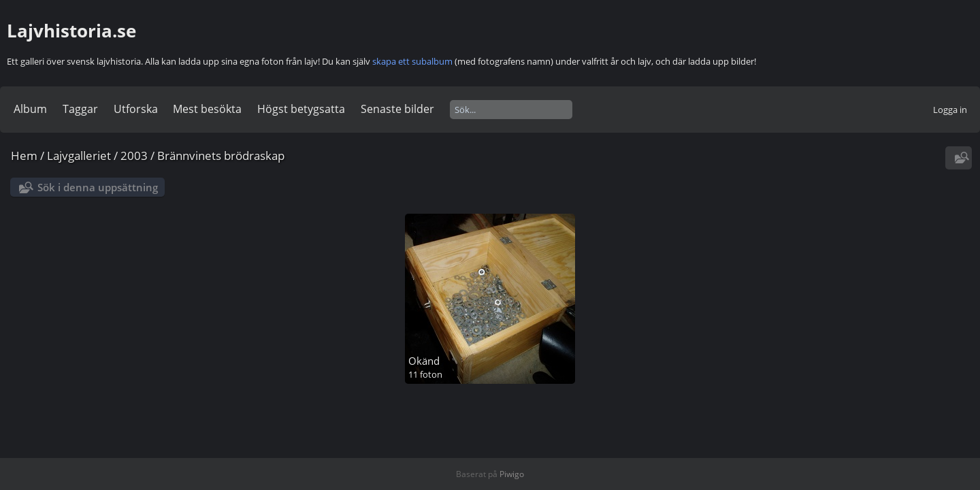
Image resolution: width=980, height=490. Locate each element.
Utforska (136, 109)
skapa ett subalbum (412, 61)
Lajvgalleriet (79, 156)
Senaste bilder (397, 109)
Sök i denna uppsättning (98, 187)
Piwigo (512, 474)
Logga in (950, 110)
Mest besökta (207, 109)
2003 (134, 156)
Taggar (80, 109)
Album (30, 109)
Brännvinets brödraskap (221, 156)
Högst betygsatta (301, 109)
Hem (24, 156)
